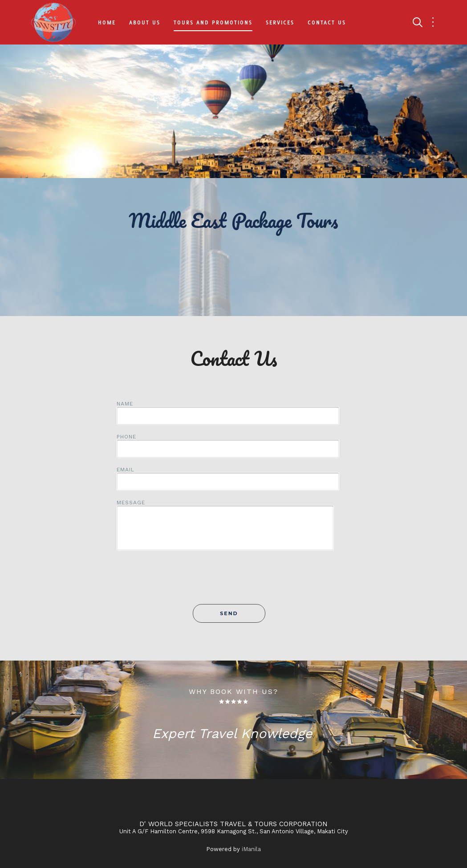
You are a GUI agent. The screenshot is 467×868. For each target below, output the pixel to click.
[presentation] (234, 582)
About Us (145, 22)
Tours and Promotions (213, 22)
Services (280, 22)
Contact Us (327, 22)
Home (107, 22)
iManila (251, 849)
